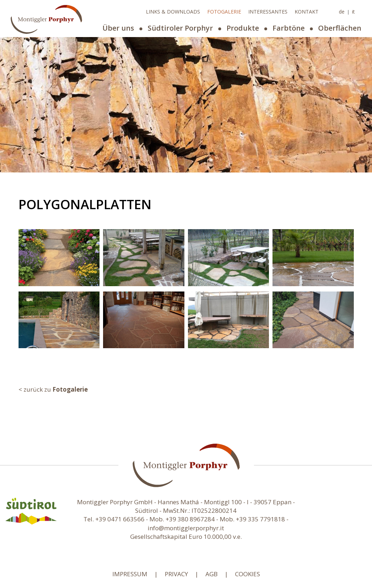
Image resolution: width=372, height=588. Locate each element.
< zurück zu (53, 389)
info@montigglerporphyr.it (186, 528)
